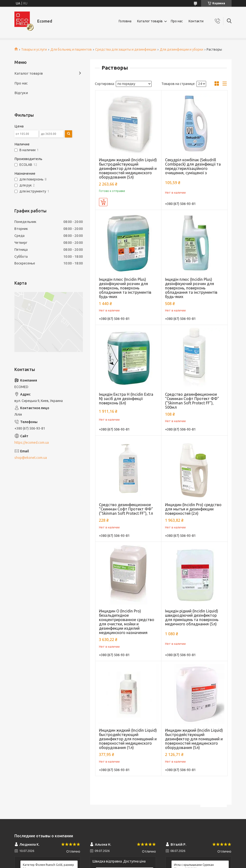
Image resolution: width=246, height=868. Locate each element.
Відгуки (21, 93)
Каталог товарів (150, 21)
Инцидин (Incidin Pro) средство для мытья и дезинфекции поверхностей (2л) (193, 509)
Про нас (177, 21)
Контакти (196, 21)
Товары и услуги (34, 49)
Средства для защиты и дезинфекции (126, 49)
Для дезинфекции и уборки (181, 49)
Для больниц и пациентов (71, 49)
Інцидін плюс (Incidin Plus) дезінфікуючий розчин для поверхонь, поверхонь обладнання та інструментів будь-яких (125, 288)
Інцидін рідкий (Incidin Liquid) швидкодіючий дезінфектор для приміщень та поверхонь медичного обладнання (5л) (192, 617)
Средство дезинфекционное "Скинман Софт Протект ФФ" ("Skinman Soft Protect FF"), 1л (126, 509)
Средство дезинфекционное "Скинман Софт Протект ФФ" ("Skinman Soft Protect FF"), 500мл (192, 401)
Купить (103, 202)
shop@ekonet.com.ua (31, 458)
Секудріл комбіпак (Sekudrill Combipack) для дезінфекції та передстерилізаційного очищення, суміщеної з (193, 166)
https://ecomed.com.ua (32, 443)
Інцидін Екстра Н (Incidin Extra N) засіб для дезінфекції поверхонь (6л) (126, 399)
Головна (125, 21)
